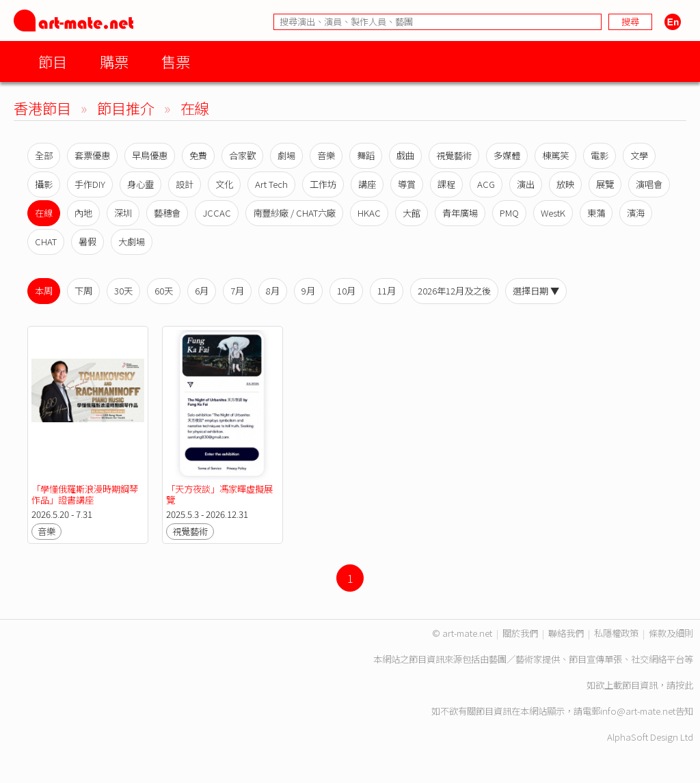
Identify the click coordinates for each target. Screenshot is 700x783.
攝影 (44, 184)
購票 (114, 61)
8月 (273, 291)
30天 (123, 291)
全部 (44, 155)
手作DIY (90, 184)
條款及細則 (671, 633)
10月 (346, 291)
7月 (237, 291)
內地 (83, 213)
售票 (176, 61)
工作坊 (323, 184)
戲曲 (405, 155)
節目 (53, 61)
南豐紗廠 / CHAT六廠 (294, 213)
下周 (83, 291)
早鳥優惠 (150, 155)
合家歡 (242, 155)
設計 (185, 184)
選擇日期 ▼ (536, 291)
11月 (387, 291)
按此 (684, 685)
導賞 (407, 184)
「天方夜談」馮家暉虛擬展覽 (219, 494)
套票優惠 (92, 155)
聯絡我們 (566, 633)
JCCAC (217, 213)
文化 (224, 184)
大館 (412, 213)
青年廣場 (460, 213)
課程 (446, 184)
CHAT (46, 242)
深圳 (123, 213)
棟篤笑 (555, 155)
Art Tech (271, 184)
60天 (164, 291)
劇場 (286, 155)
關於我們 (520, 633)
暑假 (87, 242)
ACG (486, 184)
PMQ (509, 213)
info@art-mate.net (638, 711)
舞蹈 (366, 155)
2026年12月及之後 (454, 291)
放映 (565, 184)
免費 (198, 155)
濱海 (636, 213)
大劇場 (132, 242)
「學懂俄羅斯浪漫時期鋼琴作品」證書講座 (85, 494)
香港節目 (42, 108)
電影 (600, 155)
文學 (639, 155)
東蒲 (596, 213)
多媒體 (507, 155)
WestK (553, 213)
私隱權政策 (616, 633)
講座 (367, 184)
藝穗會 (167, 213)
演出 (526, 184)
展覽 (605, 184)
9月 (308, 291)
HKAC (369, 213)
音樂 (326, 155)
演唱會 (649, 184)
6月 (202, 291)
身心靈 (140, 184)
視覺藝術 (454, 155)
